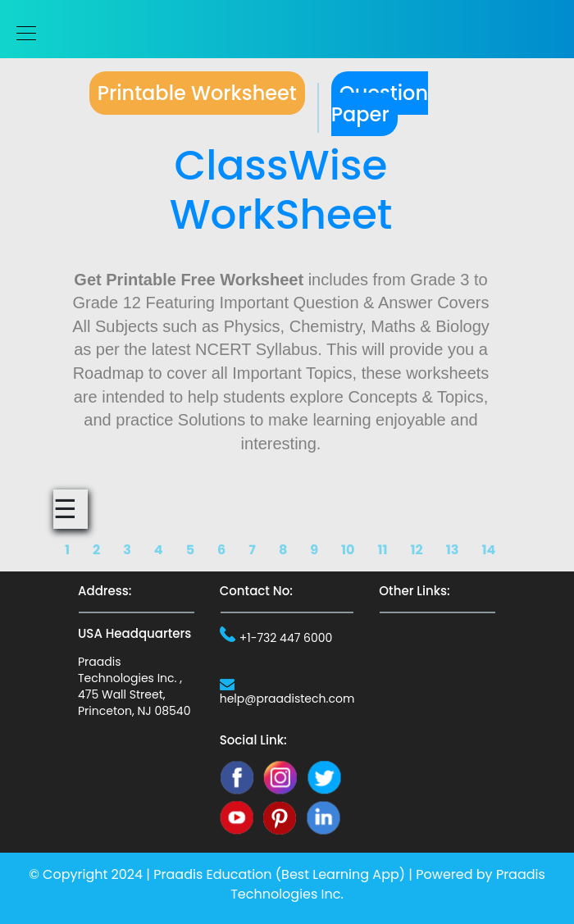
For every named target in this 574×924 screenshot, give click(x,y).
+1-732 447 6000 (286, 638)
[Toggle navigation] (21, 33)
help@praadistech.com (287, 699)
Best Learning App (340, 874)
